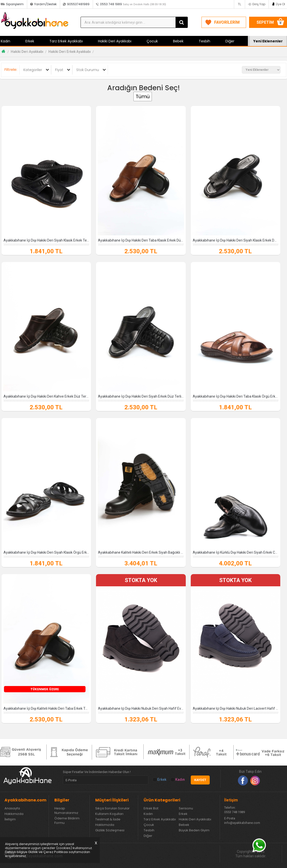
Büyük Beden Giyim (194, 830)
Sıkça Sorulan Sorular (112, 808)
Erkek (30, 41)
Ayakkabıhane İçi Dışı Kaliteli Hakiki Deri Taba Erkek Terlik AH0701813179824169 (46, 708)
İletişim (10, 819)
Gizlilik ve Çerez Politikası (48, 852)
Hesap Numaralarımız (66, 811)
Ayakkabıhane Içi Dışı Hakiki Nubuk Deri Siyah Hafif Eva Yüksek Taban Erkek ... (141, 708)
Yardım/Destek (45, 4)
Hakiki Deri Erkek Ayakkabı (70, 52)
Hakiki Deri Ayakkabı (115, 41)
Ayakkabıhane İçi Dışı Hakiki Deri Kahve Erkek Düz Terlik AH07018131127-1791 (46, 396)
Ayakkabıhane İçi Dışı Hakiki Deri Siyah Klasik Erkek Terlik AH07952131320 (46, 240)
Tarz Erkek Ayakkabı (66, 41)
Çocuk (152, 41)
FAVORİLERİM (227, 22)
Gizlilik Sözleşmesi (110, 830)
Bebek (178, 41)
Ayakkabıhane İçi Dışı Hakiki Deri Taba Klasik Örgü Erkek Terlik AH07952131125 (236, 396)
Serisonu (186, 808)
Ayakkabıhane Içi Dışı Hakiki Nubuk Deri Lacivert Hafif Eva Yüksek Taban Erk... (236, 708)
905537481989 (78, 4)
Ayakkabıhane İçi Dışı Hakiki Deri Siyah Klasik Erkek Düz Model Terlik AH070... (236, 240)
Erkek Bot (151, 808)
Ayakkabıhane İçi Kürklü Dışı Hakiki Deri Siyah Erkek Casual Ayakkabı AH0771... (236, 552)
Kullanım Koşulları (109, 814)
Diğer (230, 41)
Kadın (178, 780)
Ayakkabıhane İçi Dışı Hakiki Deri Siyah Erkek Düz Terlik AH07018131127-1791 (141, 396)
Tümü (143, 96)
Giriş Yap (259, 4)
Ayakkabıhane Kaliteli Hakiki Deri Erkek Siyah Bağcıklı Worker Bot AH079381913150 (141, 552)
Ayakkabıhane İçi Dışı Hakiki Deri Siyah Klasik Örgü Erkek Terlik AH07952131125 (46, 552)
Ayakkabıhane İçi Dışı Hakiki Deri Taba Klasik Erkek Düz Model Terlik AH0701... (141, 240)
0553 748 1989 (133, 4)
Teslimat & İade (108, 819)
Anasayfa (12, 808)
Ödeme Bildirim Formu (67, 821)
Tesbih (204, 41)
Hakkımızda (14, 814)
